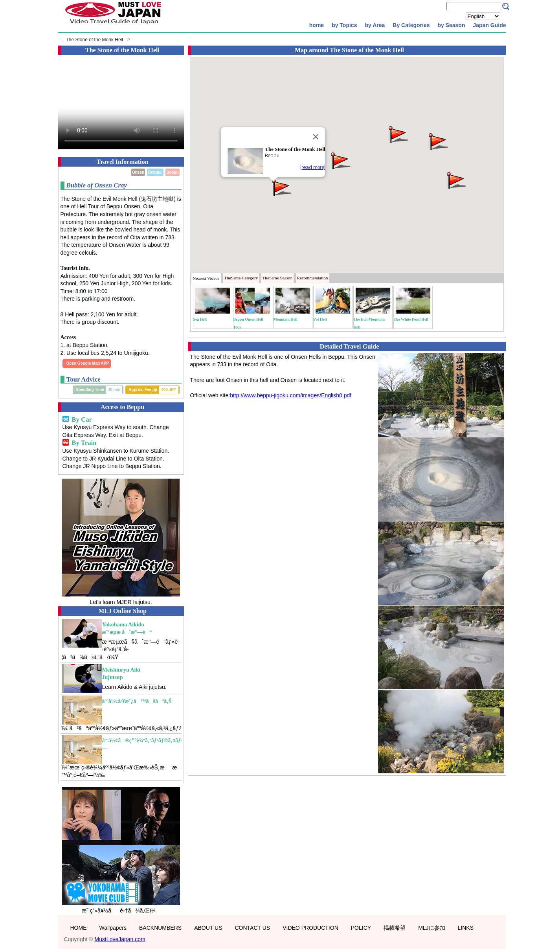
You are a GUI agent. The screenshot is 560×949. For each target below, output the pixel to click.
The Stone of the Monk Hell (95, 40)
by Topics (344, 25)
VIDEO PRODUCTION (310, 928)
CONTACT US (252, 928)
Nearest (206, 278)
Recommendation (312, 278)
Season (278, 278)
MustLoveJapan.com (120, 939)
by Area (375, 25)
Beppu (172, 172)
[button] (281, 187)
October (155, 172)
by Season (451, 25)
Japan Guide (489, 25)
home (317, 25)
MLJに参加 (431, 928)
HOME (79, 928)
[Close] (316, 137)
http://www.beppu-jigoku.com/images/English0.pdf (291, 395)
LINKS (466, 928)
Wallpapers (113, 928)
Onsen (138, 172)
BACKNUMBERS (160, 928)
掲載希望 (395, 928)
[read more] (312, 167)
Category (241, 278)
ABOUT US (208, 928)
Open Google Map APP (88, 363)
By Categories (411, 25)
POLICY (361, 928)
